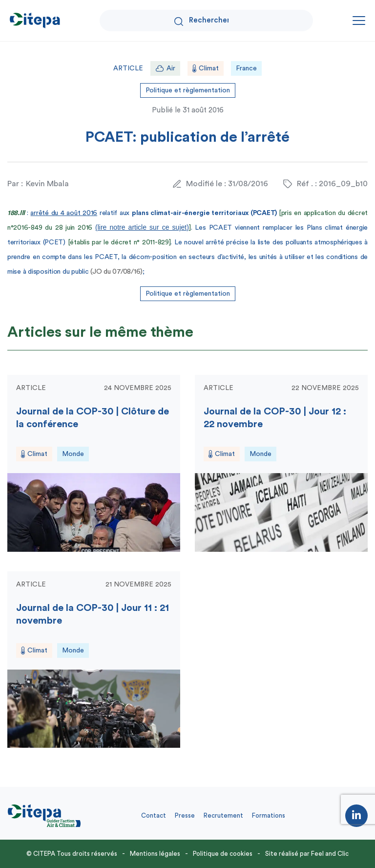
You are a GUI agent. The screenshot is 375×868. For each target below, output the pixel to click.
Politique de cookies (223, 854)
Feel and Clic (330, 854)
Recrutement (223, 815)
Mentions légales (155, 854)
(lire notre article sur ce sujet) (142, 227)
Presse (185, 815)
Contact (154, 815)
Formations (269, 815)
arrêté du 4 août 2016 (64, 213)
